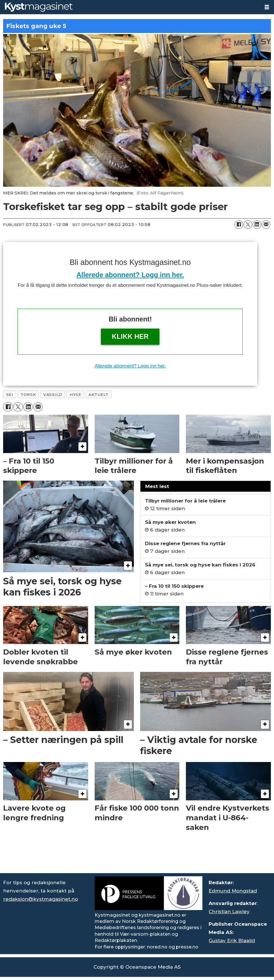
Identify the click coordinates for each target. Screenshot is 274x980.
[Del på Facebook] (239, 225)
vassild (53, 395)
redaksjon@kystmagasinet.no (41, 899)
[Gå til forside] (39, 7)
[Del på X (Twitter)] (248, 225)
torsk (28, 395)
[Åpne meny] (267, 7)
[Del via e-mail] (266, 225)
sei (10, 395)
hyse (75, 395)
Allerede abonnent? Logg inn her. (130, 275)
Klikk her (130, 336)
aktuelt (98, 395)
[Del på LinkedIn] (257, 225)
